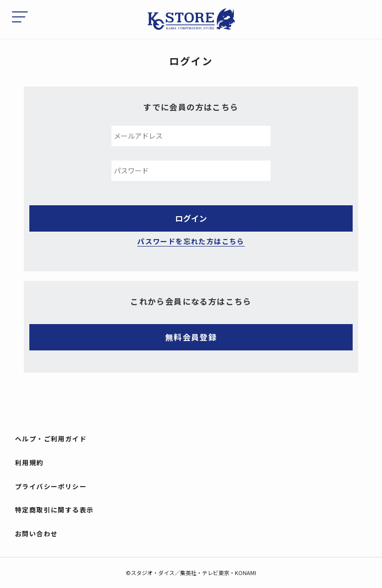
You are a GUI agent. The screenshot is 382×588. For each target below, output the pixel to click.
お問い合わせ (36, 534)
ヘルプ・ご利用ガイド (51, 439)
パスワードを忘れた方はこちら (191, 241)
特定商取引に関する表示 (54, 510)
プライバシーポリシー (51, 486)
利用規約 (29, 462)
